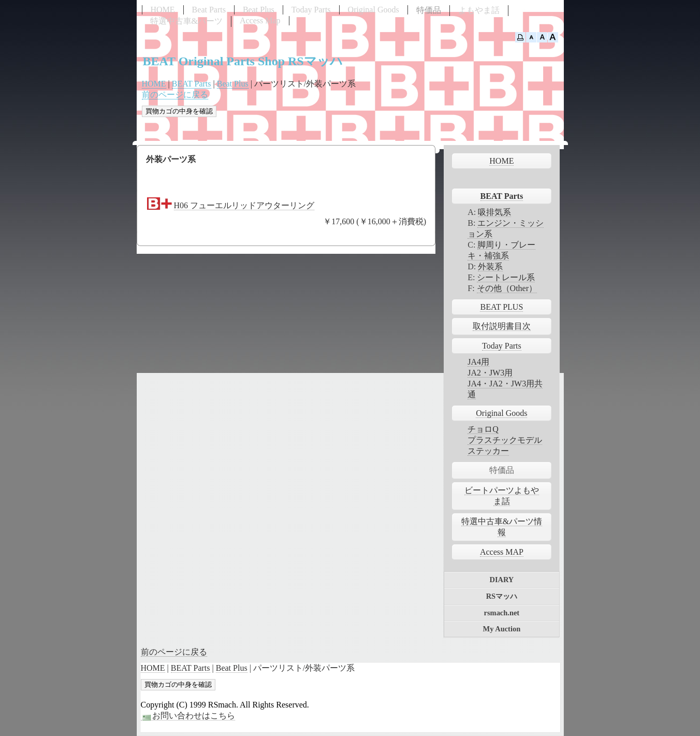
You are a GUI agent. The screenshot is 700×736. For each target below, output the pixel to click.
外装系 (490, 266)
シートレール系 (506, 277)
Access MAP (502, 552)
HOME (163, 10)
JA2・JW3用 (490, 373)
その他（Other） (507, 288)
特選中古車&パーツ (186, 21)
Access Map (260, 20)
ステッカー (488, 451)
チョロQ (483, 429)
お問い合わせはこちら (188, 716)
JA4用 (478, 362)
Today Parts (311, 10)
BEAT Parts (192, 84)
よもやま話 (479, 10)
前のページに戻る (175, 95)
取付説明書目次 (502, 326)
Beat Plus (259, 10)
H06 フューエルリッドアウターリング (244, 205)
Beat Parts (209, 10)
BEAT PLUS (501, 307)
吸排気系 (494, 212)
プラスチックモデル (505, 440)
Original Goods (374, 10)
